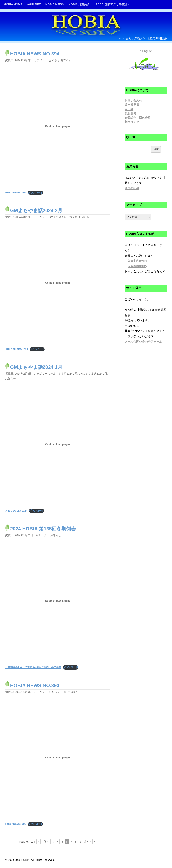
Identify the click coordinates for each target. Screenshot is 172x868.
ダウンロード (35, 193)
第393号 (73, 692)
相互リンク (132, 122)
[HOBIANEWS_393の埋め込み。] (58, 758)
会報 (64, 692)
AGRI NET (34, 4)
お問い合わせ (133, 101)
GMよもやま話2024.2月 (36, 210)
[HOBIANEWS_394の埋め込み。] (58, 126)
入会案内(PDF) (137, 266)
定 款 (129, 109)
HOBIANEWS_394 (16, 193)
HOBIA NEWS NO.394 (35, 54)
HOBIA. (26, 860)
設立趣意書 (132, 105)
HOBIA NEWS (55, 4)
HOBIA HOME (13, 4)
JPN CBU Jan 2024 (16, 511)
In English (146, 51)
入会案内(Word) (138, 261)
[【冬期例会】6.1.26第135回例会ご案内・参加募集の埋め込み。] (58, 601)
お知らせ (54, 60)
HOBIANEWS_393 (16, 824)
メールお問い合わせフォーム (143, 342)
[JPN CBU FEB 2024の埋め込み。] (58, 283)
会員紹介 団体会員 (138, 118)
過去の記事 (132, 188)
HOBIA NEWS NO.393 (35, 685)
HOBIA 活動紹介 (79, 4)
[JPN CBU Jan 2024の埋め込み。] (58, 444)
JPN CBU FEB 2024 (16, 349)
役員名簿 (130, 113)
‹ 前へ (46, 842)
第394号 (66, 60)
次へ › (88, 842)
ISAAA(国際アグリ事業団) (112, 4)
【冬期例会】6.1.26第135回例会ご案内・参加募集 (33, 667)
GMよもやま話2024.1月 (36, 367)
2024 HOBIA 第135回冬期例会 (43, 529)
